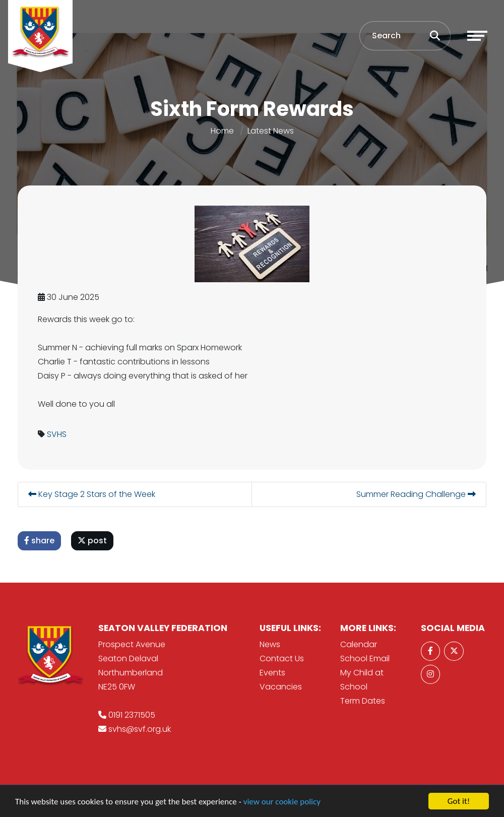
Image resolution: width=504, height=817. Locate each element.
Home (222, 131)
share (40, 541)
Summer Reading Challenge (417, 494)
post (93, 541)
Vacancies (281, 687)
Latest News (271, 131)
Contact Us (282, 658)
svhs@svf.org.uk (140, 729)
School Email (365, 658)
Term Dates (363, 701)
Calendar (359, 644)
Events (272, 673)
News (270, 644)
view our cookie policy (282, 803)
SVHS (58, 434)
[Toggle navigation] (477, 36)
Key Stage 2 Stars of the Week (93, 494)
